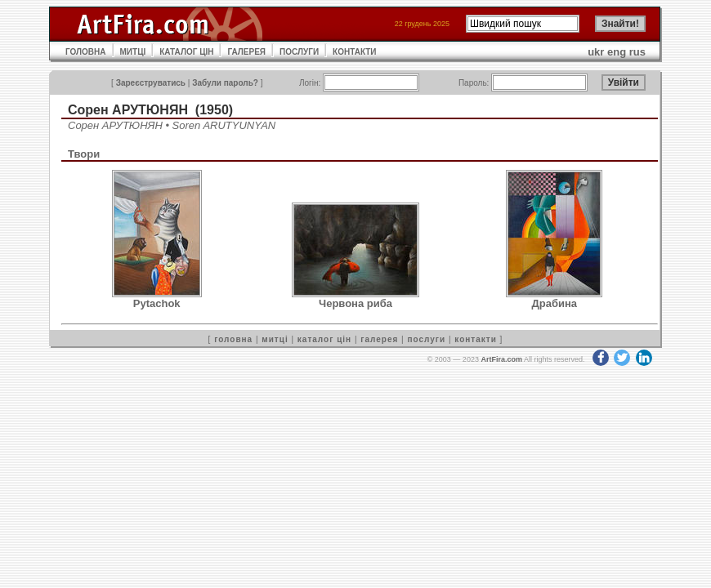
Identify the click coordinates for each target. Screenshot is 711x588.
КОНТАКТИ (354, 52)
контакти (476, 339)
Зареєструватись (151, 83)
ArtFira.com (501, 359)
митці (275, 339)
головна (233, 339)
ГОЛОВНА (86, 52)
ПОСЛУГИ (299, 52)
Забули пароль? (225, 83)
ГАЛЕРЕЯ (246, 52)
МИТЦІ (133, 52)
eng (617, 52)
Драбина (555, 303)
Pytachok (157, 303)
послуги (426, 339)
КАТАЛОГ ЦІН (186, 52)
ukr (596, 52)
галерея (379, 339)
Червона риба (355, 303)
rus (637, 52)
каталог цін (324, 339)
